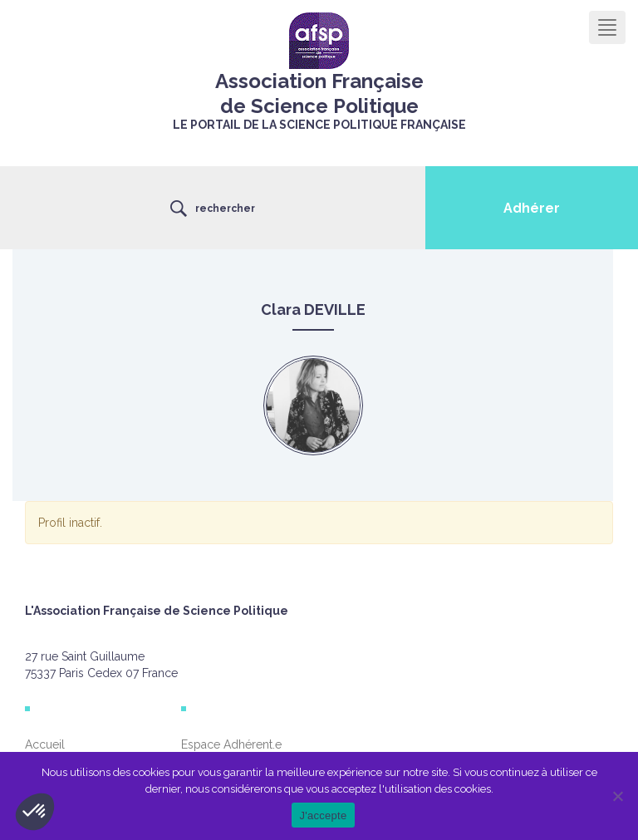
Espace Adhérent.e (231, 744)
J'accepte (324, 815)
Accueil (45, 744)
